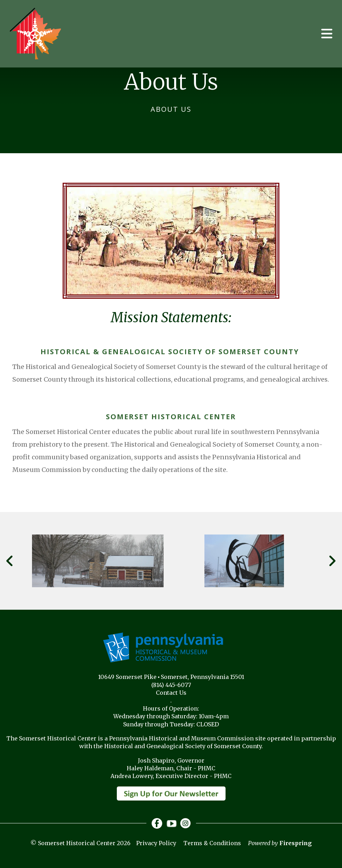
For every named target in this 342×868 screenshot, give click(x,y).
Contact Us (171, 693)
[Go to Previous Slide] (10, 561)
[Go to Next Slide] (332, 561)
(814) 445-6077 (171, 685)
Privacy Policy (156, 843)
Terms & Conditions (212, 843)
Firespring (296, 843)
